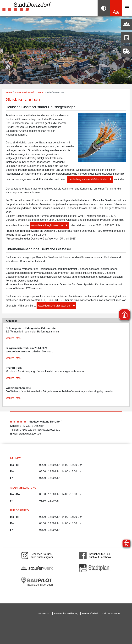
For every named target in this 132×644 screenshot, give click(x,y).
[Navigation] (127, 8)
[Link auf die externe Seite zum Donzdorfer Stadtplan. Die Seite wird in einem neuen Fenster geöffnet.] (95, 568)
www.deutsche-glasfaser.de (47, 225)
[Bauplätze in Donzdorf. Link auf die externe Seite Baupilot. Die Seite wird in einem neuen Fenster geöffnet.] (37, 581)
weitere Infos (13, 338)
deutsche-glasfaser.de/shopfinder (88, 179)
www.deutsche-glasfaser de (54, 306)
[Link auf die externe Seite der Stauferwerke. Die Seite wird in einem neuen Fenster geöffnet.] (37, 568)
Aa (116, 12)
